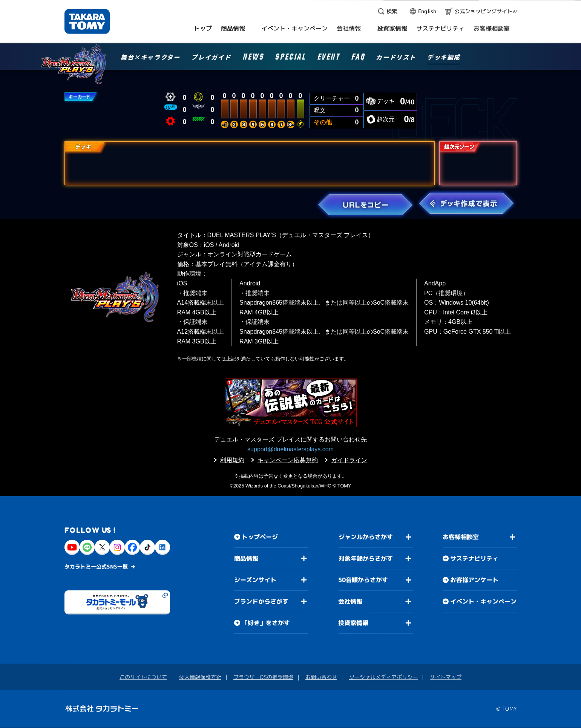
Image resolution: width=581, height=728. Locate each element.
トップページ (260, 537)
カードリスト (396, 58)
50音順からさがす (363, 580)
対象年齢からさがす (365, 558)
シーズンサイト (255, 580)
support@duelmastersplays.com (290, 449)
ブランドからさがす (261, 601)
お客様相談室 (461, 537)
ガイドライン (349, 460)
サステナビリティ (474, 559)
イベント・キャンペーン (483, 602)
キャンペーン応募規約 (288, 460)
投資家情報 (353, 623)
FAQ (358, 58)
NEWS (253, 58)
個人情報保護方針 (200, 677)
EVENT (328, 58)
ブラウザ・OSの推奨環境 (263, 677)
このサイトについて (143, 677)
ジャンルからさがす (365, 537)
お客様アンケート (474, 580)
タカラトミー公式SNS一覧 (96, 566)
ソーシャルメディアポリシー (383, 677)
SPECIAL (290, 58)
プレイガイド (211, 58)
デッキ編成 (444, 58)
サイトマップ (446, 677)
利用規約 (232, 460)
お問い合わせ (321, 677)
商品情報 (246, 558)
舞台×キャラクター (150, 58)
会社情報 (350, 601)
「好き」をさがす (265, 623)
